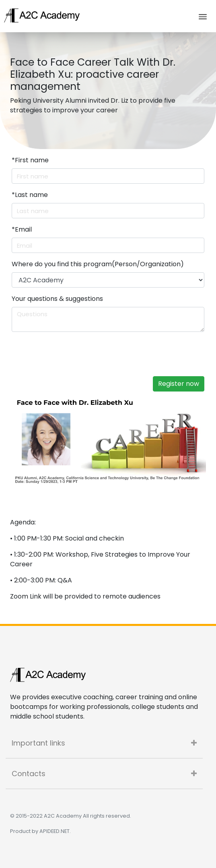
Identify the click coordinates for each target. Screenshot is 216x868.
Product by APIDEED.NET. (40, 831)
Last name (30, 195)
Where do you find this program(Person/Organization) (98, 264)
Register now (179, 384)
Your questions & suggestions (57, 299)
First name (30, 160)
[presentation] (79, 354)
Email (22, 229)
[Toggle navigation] (203, 16)
